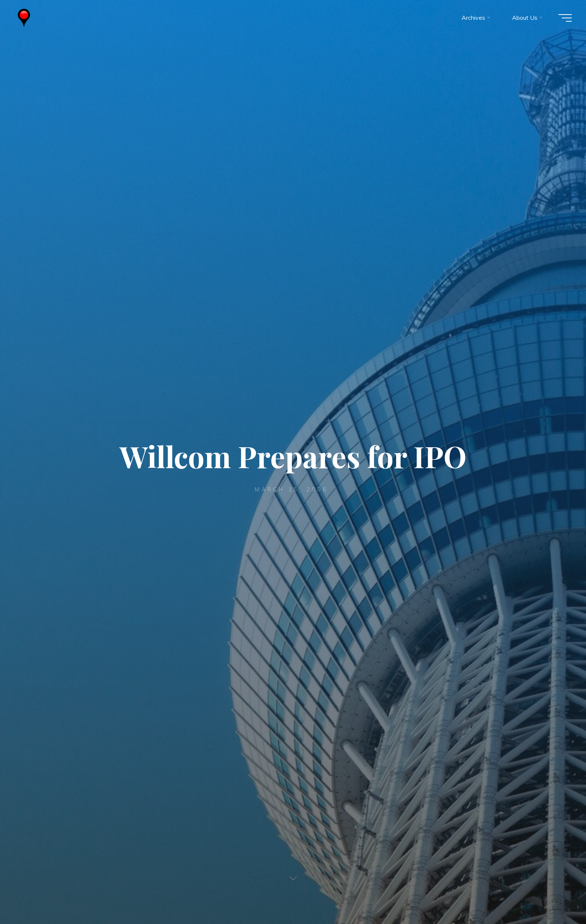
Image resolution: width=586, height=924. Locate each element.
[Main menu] (564, 18)
